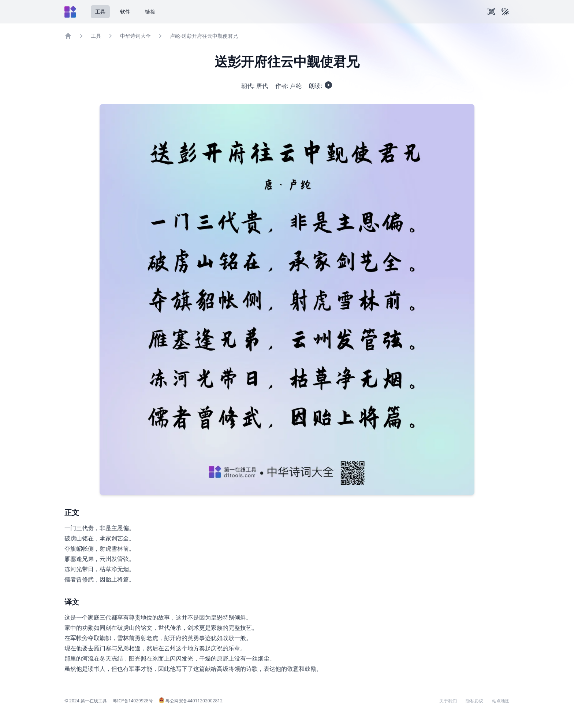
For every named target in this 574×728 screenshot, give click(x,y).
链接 (150, 12)
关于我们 (448, 701)
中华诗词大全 (135, 36)
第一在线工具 (94, 701)
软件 (125, 12)
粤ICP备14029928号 (133, 701)
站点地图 (501, 701)
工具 (100, 12)
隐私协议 (474, 701)
